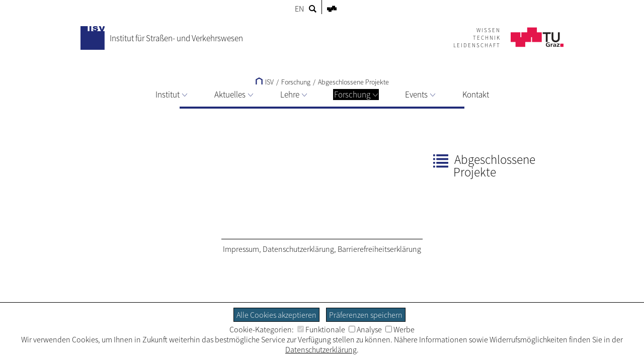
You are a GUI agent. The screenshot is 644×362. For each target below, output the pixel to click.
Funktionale (321, 329)
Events (420, 95)
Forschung (356, 95)
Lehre (294, 95)
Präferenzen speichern (366, 315)
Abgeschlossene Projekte (353, 82)
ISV (265, 82)
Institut (171, 95)
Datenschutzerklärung (298, 249)
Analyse (365, 329)
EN (299, 9)
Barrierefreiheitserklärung (379, 249)
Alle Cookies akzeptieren (276, 315)
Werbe (400, 329)
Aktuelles (234, 95)
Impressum (241, 249)
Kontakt (476, 95)
